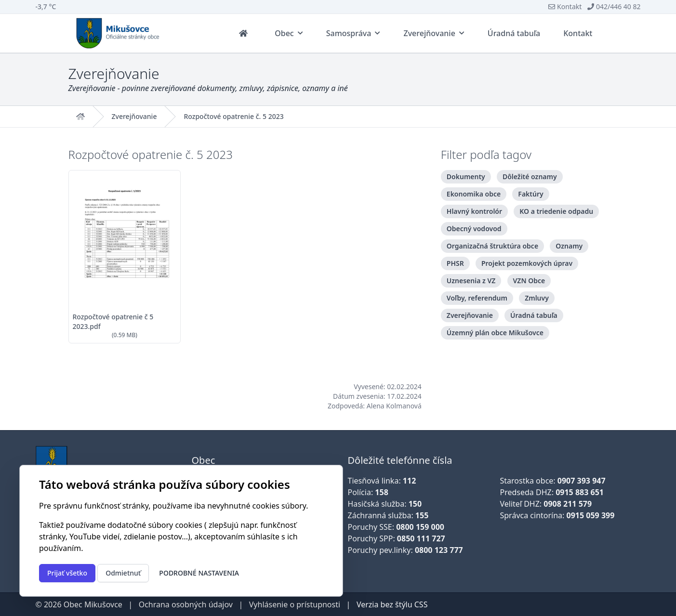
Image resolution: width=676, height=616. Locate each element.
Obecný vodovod (474, 229)
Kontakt (565, 7)
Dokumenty (466, 177)
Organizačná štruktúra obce (492, 246)
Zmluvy (537, 298)
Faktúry (530, 194)
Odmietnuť (123, 573)
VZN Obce (529, 281)
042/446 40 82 (614, 7)
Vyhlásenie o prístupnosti (295, 604)
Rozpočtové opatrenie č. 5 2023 (233, 117)
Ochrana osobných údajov (186, 604)
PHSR (455, 263)
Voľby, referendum (477, 298)
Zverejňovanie (134, 117)
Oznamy (569, 246)
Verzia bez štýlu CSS (392, 604)
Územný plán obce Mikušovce (495, 333)
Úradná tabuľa (534, 315)
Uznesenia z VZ (471, 281)
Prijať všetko (67, 573)
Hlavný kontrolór (474, 211)
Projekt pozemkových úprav (527, 263)
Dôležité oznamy (530, 177)
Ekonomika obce (474, 194)
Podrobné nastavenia (199, 573)
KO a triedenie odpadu (556, 211)
